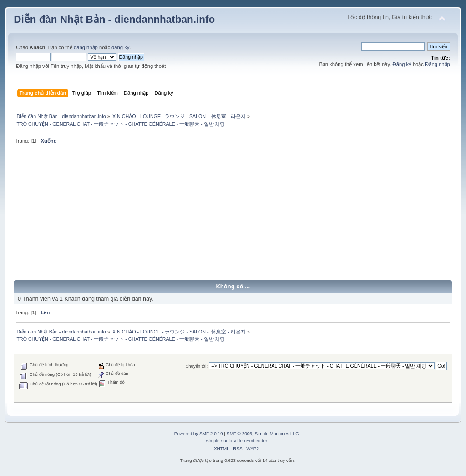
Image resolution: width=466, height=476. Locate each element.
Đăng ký (402, 64)
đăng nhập (86, 47)
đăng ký (120, 47)
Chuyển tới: (196, 366)
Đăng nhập (438, 64)
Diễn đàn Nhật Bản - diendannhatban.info (114, 19)
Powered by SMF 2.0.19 (199, 433)
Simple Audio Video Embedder (236, 441)
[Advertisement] (233, 216)
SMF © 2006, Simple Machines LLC (263, 433)
